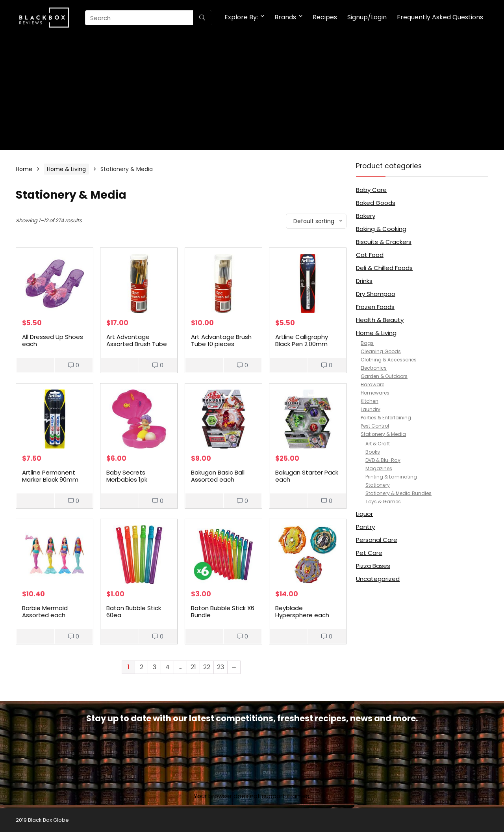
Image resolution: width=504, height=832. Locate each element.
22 (207, 667)
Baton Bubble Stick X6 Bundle (223, 611)
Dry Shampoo (376, 294)
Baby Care (371, 190)
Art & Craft (378, 444)
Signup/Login (367, 17)
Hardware (372, 384)
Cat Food (370, 255)
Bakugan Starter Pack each (307, 476)
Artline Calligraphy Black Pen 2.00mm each (302, 344)
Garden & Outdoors (384, 376)
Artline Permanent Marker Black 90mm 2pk (50, 479)
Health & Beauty (380, 320)
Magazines (379, 468)
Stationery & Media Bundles (398, 493)
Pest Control (375, 426)
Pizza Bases (373, 566)
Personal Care (377, 540)
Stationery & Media (383, 434)
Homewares (375, 393)
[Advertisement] (252, 95)
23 (220, 667)
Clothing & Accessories (389, 360)
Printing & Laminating (391, 477)
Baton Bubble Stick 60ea (134, 611)
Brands (285, 17)
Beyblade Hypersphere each (302, 611)
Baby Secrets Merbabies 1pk (127, 476)
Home (24, 169)
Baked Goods (376, 203)
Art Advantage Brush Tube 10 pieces (221, 340)
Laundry (371, 409)
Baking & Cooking (381, 229)
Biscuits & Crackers (384, 242)
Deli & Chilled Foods (384, 268)
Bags (367, 343)
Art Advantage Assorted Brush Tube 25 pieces (137, 344)
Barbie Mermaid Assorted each (45, 611)
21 (193, 667)
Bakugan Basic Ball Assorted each (218, 476)
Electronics (374, 368)
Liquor (364, 514)
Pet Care (369, 553)
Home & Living (66, 169)
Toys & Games (383, 502)
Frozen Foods (375, 307)
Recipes (325, 17)
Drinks (364, 281)
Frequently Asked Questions (440, 17)
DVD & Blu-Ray (383, 460)
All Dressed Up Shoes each (53, 340)
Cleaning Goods (381, 351)
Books (373, 452)
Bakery (366, 216)
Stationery (378, 485)
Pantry (365, 527)
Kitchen (370, 401)
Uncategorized (378, 579)
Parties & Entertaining (386, 418)
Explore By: (241, 17)
